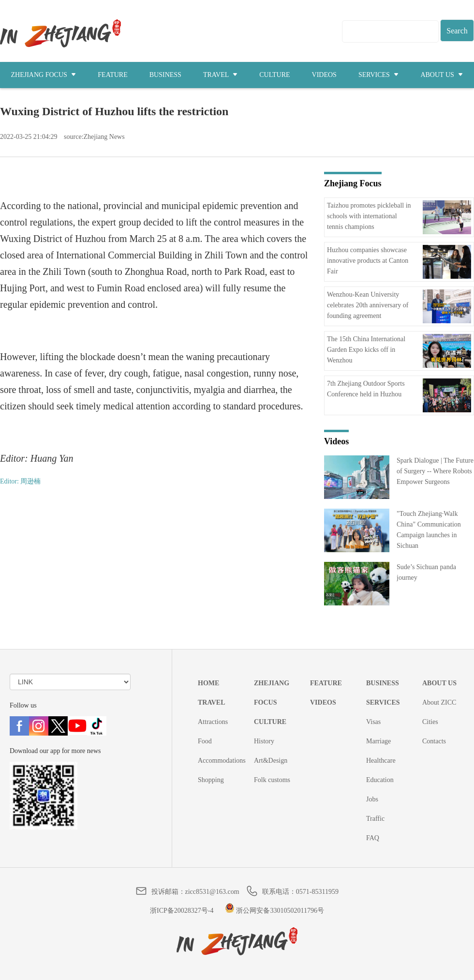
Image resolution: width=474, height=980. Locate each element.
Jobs (372, 799)
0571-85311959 (317, 892)
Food (205, 741)
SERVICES (379, 75)
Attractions (213, 722)
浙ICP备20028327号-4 (182, 911)
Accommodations (222, 761)
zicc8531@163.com (212, 892)
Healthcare (381, 761)
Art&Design (271, 761)
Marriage (378, 741)
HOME (208, 683)
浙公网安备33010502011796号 (274, 911)
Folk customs (272, 780)
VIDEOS (324, 75)
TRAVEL (220, 75)
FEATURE (112, 75)
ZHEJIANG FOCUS (44, 75)
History (264, 741)
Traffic (375, 819)
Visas (373, 722)
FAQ (373, 838)
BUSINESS (165, 75)
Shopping (211, 780)
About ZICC (439, 702)
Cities (430, 722)
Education (380, 780)
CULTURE (274, 75)
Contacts (434, 741)
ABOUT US (442, 75)
